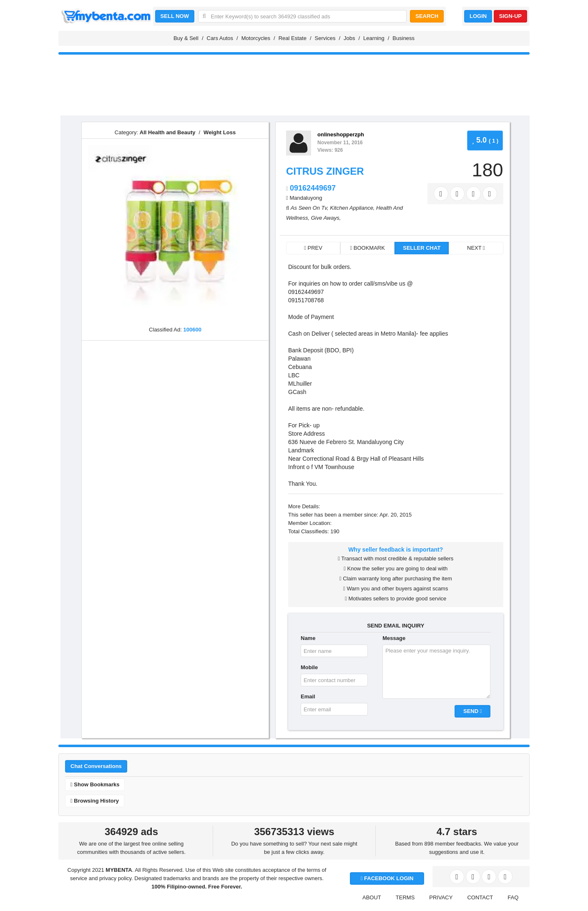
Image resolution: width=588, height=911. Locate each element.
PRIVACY (441, 897)
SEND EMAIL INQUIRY (396, 626)
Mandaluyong (306, 198)
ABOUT (372, 897)
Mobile (309, 667)
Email (308, 696)
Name (308, 638)
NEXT (476, 248)
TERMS (405, 897)
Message (394, 638)
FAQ (513, 897)
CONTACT (480, 897)
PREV (313, 248)
